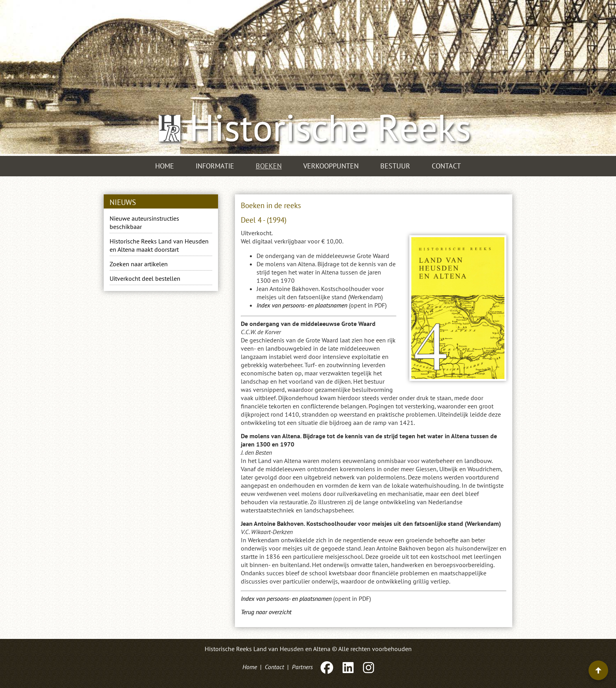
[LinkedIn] (348, 667)
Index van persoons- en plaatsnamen (302, 305)
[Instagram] (368, 667)
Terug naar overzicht (266, 612)
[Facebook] (327, 667)
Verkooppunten (331, 166)
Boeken (269, 166)
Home (165, 166)
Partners (302, 667)
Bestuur (395, 166)
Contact (446, 166)
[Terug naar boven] (598, 670)
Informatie (215, 166)
